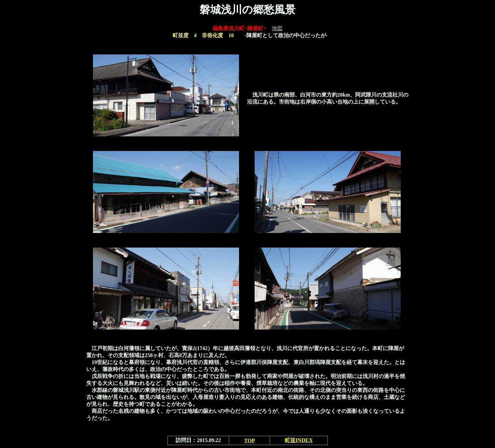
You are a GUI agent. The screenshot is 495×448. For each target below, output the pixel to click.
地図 (277, 28)
